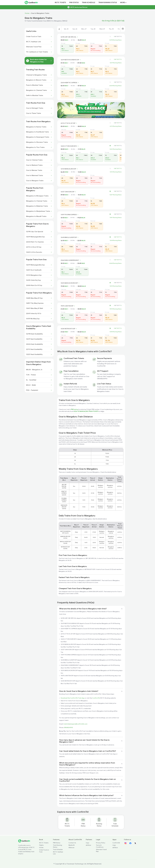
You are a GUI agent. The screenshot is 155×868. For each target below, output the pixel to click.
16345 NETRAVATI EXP (69, 329)
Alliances (71, 848)
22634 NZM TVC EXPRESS (70, 83)
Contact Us (72, 843)
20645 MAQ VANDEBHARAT (71, 260)
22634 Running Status (115, 86)
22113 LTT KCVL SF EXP (69, 123)
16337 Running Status (116, 195)
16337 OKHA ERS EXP (69, 192)
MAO (66, 40)
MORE (123, 3)
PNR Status (74, 3)
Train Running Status (108, 3)
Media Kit (72, 845)
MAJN (84, 40)
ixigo (87, 843)
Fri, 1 (119, 29)
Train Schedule (89, 3)
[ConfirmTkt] (24, 842)
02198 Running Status (115, 40)
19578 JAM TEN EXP (68, 306)
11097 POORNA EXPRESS (70, 215)
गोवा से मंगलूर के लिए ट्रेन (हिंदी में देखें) (113, 21)
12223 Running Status (116, 149)
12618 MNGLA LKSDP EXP (70, 237)
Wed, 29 (102, 29)
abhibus (88, 845)
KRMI (66, 172)
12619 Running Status (116, 63)
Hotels (41, 848)
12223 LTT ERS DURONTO (70, 146)
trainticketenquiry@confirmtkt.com (75, 724)
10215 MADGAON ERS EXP (70, 283)
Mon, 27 (84, 29)
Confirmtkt (116, 843)
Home (27, 13)
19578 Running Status (116, 309)
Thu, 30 (111, 29)
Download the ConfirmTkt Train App (73, 698)
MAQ (83, 63)
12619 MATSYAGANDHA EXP (71, 60)
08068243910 (68, 727)
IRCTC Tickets (60, 3)
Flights (41, 845)
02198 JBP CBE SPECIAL (70, 37)
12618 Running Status (116, 240)
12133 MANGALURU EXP (69, 169)
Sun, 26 (75, 29)
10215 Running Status (116, 286)
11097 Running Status (116, 218)
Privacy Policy (101, 843)
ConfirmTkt (96, 698)
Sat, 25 (66, 29)
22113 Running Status (116, 126)
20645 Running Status (115, 263)
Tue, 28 (93, 29)
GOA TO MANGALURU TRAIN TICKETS (86, 411)
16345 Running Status (116, 332)
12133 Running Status (116, 172)
